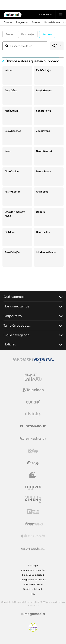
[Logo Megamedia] (35, 614)
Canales (8, 22)
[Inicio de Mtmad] (13, 15)
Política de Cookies (33, 584)
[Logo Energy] (33, 463)
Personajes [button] (28, 34)
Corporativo (33, 316)
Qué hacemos (33, 297)
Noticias (33, 344)
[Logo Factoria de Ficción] (33, 439)
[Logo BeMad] (33, 475)
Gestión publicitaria (33, 589)
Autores (36, 22)
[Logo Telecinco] (33, 390)
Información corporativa (33, 570)
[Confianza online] (33, 631)
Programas (22, 22)
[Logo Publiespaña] (33, 536)
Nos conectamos (33, 306)
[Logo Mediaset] (33, 362)
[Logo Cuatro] (33, 402)
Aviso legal (33, 565)
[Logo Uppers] (33, 487)
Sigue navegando (33, 335)
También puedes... (33, 325)
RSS (33, 594)
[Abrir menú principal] (61, 15)
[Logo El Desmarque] (33, 426)
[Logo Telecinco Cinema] (33, 500)
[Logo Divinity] (33, 414)
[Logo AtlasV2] (33, 524)
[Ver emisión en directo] (45, 15)
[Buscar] (55, 46)
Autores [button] (47, 34)
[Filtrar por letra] (61, 46)
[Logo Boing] (33, 451)
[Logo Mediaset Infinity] (33, 378)
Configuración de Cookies (33, 580)
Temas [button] (9, 34)
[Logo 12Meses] (33, 512)
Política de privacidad (33, 575)
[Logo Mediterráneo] (33, 548)
